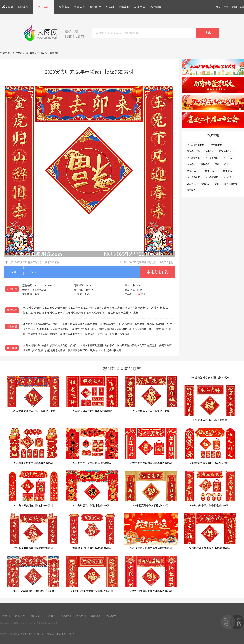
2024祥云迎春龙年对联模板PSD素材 (92, 394)
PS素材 (110, 7)
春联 (217, 184)
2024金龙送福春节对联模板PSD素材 (210, 378)
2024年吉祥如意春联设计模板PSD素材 (92, 574)
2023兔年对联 (207, 171)
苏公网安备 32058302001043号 (58, 634)
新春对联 (191, 171)
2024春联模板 (194, 151)
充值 (242, 7)
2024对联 (228, 158)
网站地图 (81, 616)
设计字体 (140, 7)
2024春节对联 (212, 158)
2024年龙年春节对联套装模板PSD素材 (210, 489)
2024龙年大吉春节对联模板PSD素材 (92, 446)
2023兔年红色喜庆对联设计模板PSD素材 (37, 262)
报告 (33, 272)
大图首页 (17, 53)
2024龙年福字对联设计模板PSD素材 (92, 489)
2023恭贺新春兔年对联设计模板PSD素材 (151, 262)
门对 (217, 164)
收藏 (13, 272)
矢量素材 (80, 7)
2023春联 (191, 184)
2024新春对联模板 (196, 145)
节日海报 (42, 53)
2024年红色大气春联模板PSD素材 (151, 394)
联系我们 (66, 616)
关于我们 (5, 616)
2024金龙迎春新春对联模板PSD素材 (33, 531)
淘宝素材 (64, 7)
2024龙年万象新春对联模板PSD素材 (33, 489)
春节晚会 (191, 190)
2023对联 (228, 177)
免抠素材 (124, 7)
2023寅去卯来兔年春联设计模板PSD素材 (33, 394)
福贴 (226, 164)
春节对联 (205, 184)
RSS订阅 (96, 616)
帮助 (234, 7)
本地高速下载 (157, 272)
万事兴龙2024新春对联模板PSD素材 (92, 531)
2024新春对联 (194, 158)
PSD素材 (44, 7)
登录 (218, 7)
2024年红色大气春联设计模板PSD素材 (210, 531)
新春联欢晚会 (231, 184)
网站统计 (111, 616)
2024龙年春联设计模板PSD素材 (210, 403)
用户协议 (35, 616)
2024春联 (191, 164)
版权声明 (20, 616)
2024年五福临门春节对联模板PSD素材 (33, 574)
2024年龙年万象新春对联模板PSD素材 (151, 446)
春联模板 (205, 164)
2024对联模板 (216, 145)
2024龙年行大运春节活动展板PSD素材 (151, 531)
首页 (10, 7)
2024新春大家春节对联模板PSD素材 (210, 446)
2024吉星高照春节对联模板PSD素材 (151, 489)
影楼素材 (23, 7)
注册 (227, 7)
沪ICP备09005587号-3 (30, 634)
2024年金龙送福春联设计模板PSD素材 (151, 574)
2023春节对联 (212, 177)
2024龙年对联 (225, 151)
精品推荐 (155, 7)
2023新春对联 (194, 177)
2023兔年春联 (225, 171)
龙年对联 (210, 151)
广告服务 (51, 616)
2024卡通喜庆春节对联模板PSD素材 (33, 446)
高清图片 (95, 7)
